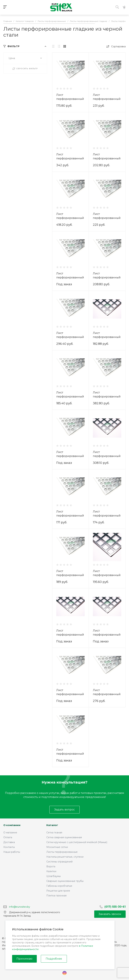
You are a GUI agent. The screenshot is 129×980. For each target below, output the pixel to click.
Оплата (8, 837)
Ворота (51, 866)
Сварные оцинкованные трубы (65, 881)
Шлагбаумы (53, 876)
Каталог (52, 825)
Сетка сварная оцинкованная (64, 837)
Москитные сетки (57, 847)
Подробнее (54, 959)
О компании (12, 825)
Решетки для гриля (58, 891)
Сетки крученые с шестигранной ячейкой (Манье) (77, 842)
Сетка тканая (54, 833)
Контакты (9, 847)
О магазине (10, 833)
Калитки (51, 871)
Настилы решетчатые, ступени (65, 857)
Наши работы (12, 852)
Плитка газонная (56, 896)
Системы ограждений (59, 862)
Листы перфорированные (62, 852)
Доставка (9, 842)
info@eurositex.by (20, 907)
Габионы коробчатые (59, 886)
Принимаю (24, 959)
